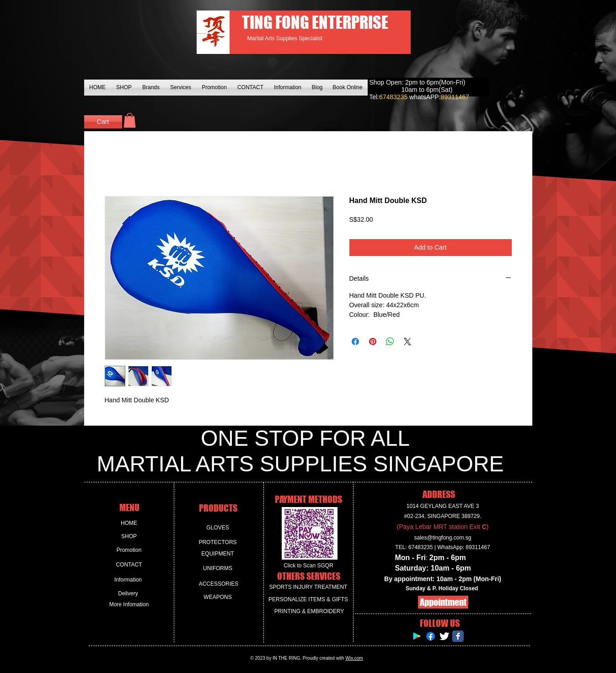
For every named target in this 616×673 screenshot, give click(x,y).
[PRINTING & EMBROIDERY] (309, 612)
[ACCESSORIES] (219, 584)
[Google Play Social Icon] (417, 636)
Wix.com (354, 658)
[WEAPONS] (218, 597)
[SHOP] (129, 537)
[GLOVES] (218, 528)
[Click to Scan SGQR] (309, 566)
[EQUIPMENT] (218, 554)
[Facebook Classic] (458, 636)
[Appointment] (443, 602)
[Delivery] (128, 594)
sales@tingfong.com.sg (443, 538)
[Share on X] (407, 342)
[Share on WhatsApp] (390, 342)
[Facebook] (431, 636)
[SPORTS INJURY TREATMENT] (308, 587)
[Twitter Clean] (444, 636)
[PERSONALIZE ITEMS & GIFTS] (308, 600)
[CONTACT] (129, 565)
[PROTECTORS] (218, 542)
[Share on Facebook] (355, 342)
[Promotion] (129, 550)
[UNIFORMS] (218, 569)
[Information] (128, 580)
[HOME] (129, 523)
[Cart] (103, 122)
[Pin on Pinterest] (373, 342)
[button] (130, 120)
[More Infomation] (129, 605)
